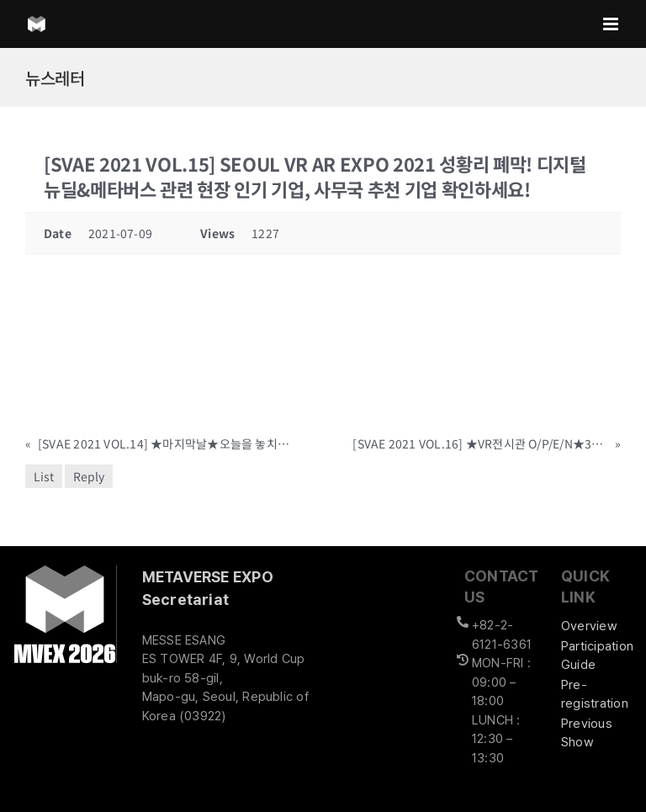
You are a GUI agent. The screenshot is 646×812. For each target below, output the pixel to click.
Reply (89, 476)
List (44, 476)
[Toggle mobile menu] (612, 24)
